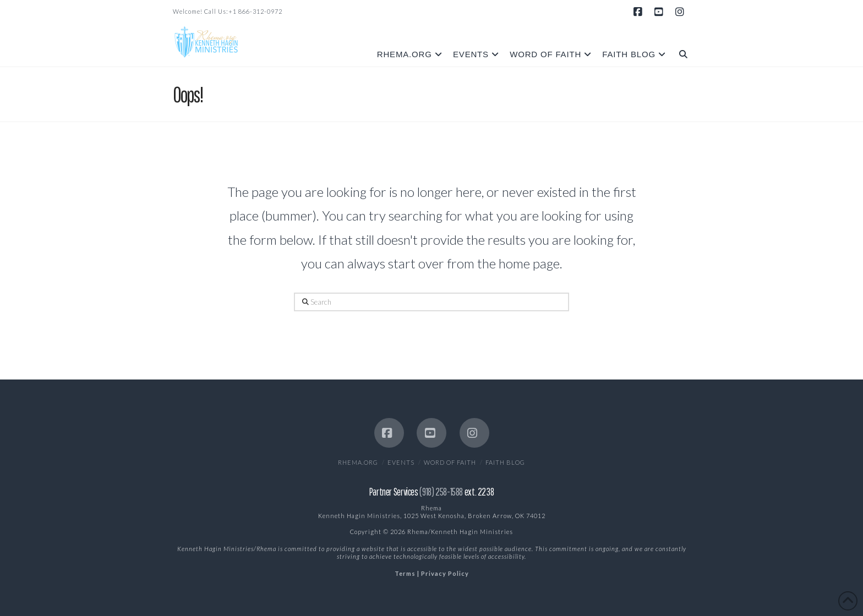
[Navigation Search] (681, 46)
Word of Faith (450, 462)
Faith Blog (505, 462)
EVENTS (401, 462)
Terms (405, 573)
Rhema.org (358, 462)
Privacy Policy (445, 573)
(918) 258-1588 (441, 492)
